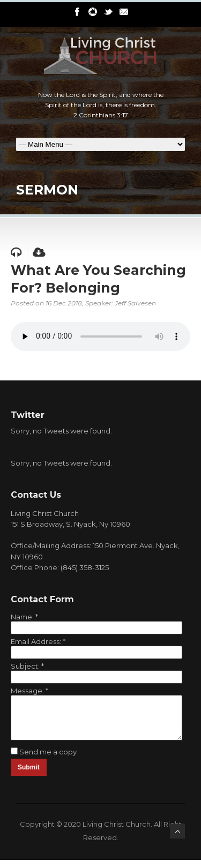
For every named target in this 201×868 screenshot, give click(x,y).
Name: (24, 617)
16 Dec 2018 (64, 303)
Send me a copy (48, 760)
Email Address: (38, 641)
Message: (29, 691)
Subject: (27, 666)
